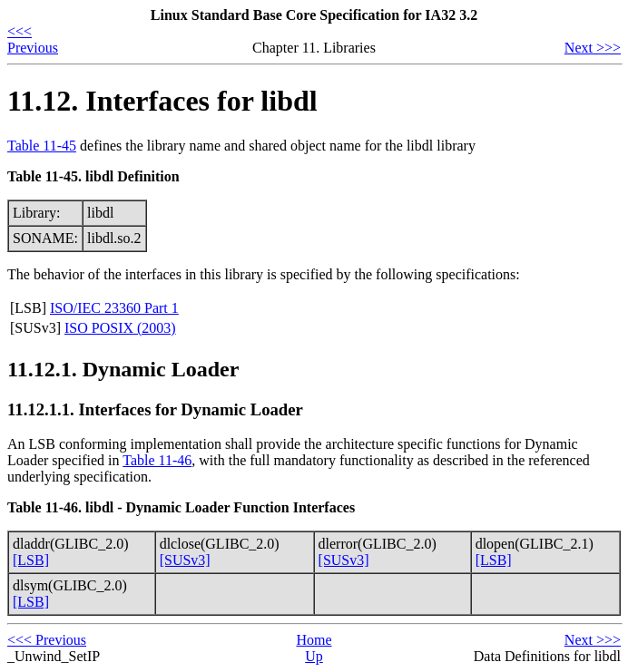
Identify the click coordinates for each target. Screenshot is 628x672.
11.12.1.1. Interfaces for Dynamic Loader (155, 409)
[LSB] (31, 560)
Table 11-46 (157, 460)
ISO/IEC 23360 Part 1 (114, 308)
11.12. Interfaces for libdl (162, 101)
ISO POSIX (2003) (120, 328)
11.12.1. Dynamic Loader (123, 369)
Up (314, 656)
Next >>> (593, 48)
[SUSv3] (185, 560)
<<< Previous (33, 39)
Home (314, 640)
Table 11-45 (42, 146)
